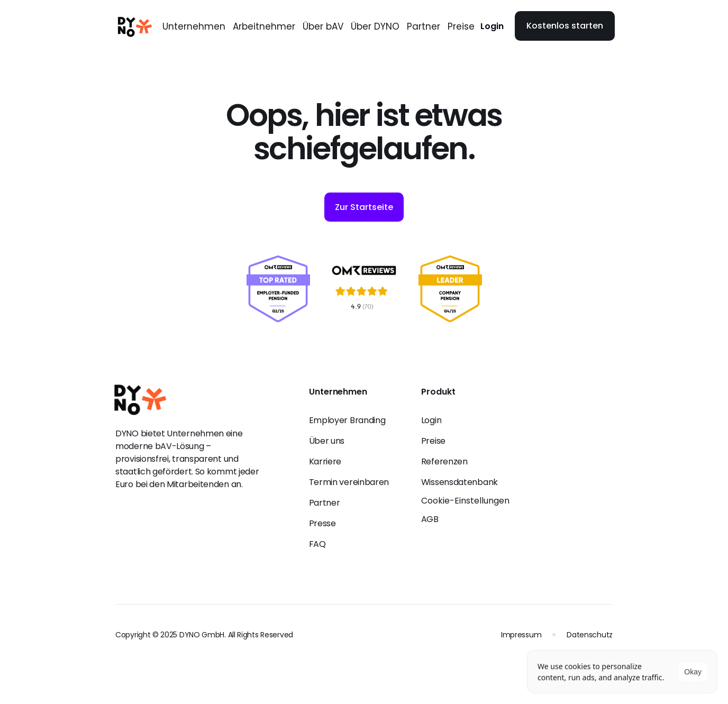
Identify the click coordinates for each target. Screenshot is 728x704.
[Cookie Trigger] (465, 501)
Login (492, 26)
